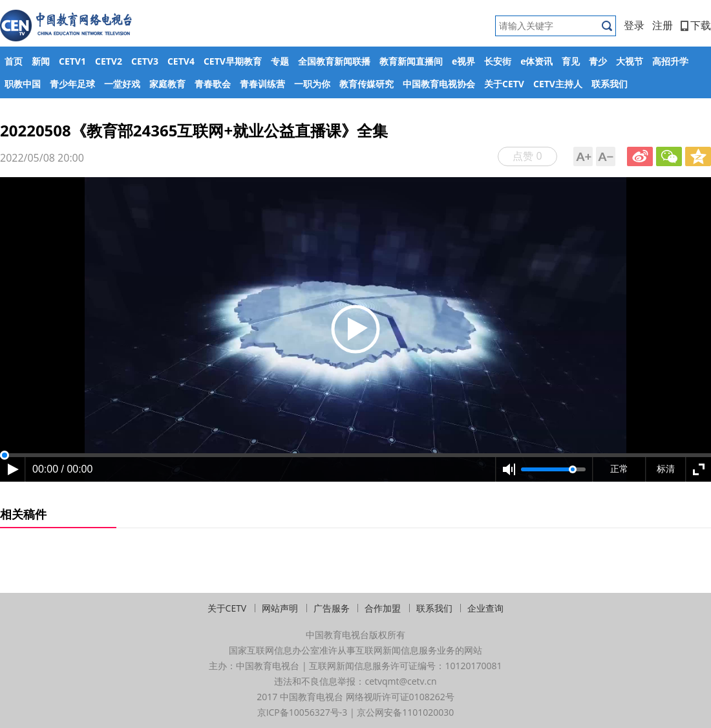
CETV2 (109, 61)
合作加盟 (383, 608)
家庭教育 (167, 84)
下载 (696, 25)
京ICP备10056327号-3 (302, 712)
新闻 (41, 61)
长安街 (498, 61)
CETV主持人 (558, 84)
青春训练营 (262, 84)
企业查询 (485, 608)
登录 (634, 25)
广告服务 (332, 608)
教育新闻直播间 (411, 61)
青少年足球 (72, 84)
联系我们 (610, 84)
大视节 (630, 61)
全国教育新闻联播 (334, 61)
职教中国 (23, 84)
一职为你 (312, 84)
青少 (598, 61)
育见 (571, 61)
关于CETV (504, 84)
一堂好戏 (122, 84)
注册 (663, 25)
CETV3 (145, 61)
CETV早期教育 (233, 61)
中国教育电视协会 (439, 84)
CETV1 (72, 61)
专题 (280, 61)
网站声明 (280, 608)
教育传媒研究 (366, 84)
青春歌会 (213, 84)
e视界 (463, 61)
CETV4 (181, 61)
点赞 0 (527, 156)
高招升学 (670, 61)
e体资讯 (536, 61)
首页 (14, 61)
